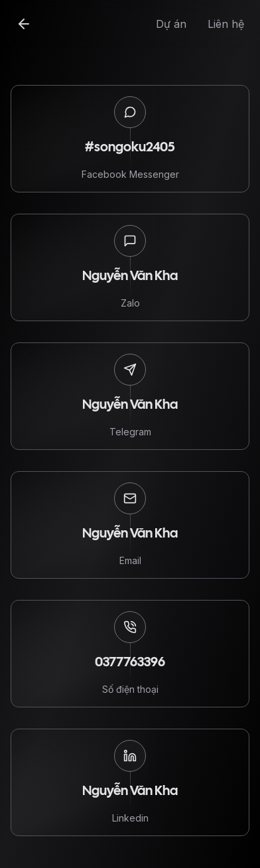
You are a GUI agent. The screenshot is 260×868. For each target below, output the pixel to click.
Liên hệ (226, 24)
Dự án (171, 24)
